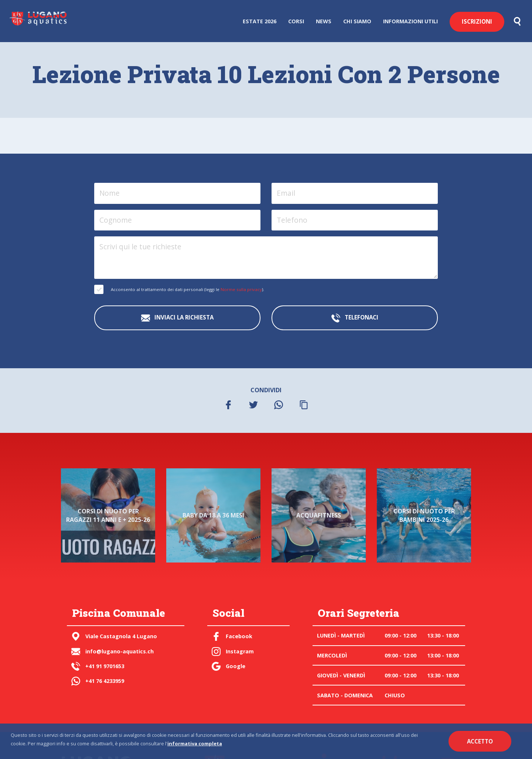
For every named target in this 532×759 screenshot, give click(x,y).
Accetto (480, 741)
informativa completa (195, 743)
